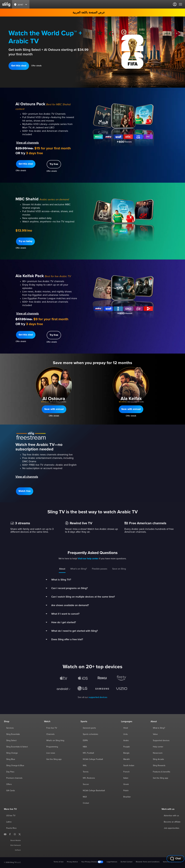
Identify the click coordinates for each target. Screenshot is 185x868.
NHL (85, 766)
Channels (50, 734)
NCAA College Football (93, 759)
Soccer (86, 784)
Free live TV (52, 728)
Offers (9, 784)
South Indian (129, 766)
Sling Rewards (159, 766)
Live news (51, 753)
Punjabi (127, 747)
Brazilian (127, 797)
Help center (158, 747)
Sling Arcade (158, 759)
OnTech (18, 850)
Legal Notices (112, 862)
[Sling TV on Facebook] (10, 834)
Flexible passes (100, 569)
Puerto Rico (11, 828)
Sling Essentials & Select (17, 747)
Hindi (126, 728)
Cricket (86, 803)
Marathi (127, 759)
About (62, 569)
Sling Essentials (13, 734)
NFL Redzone (89, 778)
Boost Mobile (16, 841)
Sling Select (11, 741)
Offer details (36, 66)
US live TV (11, 816)
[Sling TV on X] (20, 834)
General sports (89, 728)
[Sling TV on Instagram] (15, 834)
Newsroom (158, 753)
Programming (52, 747)
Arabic (126, 741)
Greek (126, 784)
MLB (85, 797)
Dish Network (16, 845)
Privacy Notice (72, 862)
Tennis (86, 772)
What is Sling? (159, 728)
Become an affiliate (172, 822)
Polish (126, 791)
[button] (19, 66)
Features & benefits (162, 772)
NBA (85, 747)
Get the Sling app (54, 759)
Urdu (126, 734)
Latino (9, 822)
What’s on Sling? (79, 569)
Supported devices (161, 741)
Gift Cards (11, 791)
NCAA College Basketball (94, 791)
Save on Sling (119, 569)
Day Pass (10, 772)
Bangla (126, 753)
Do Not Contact (127, 862)
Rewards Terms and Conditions (148, 862)
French (126, 772)
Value (155, 734)
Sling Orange (12, 753)
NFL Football (88, 753)
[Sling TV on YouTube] (5, 834)
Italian (126, 778)
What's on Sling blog (55, 741)
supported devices (98, 697)
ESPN (85, 741)
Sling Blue (11, 759)
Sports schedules (91, 734)
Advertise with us (171, 816)
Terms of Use (59, 862)
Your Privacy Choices (92, 862)
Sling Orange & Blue (15, 766)
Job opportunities (172, 828)
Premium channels (14, 778)
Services (10, 728)
